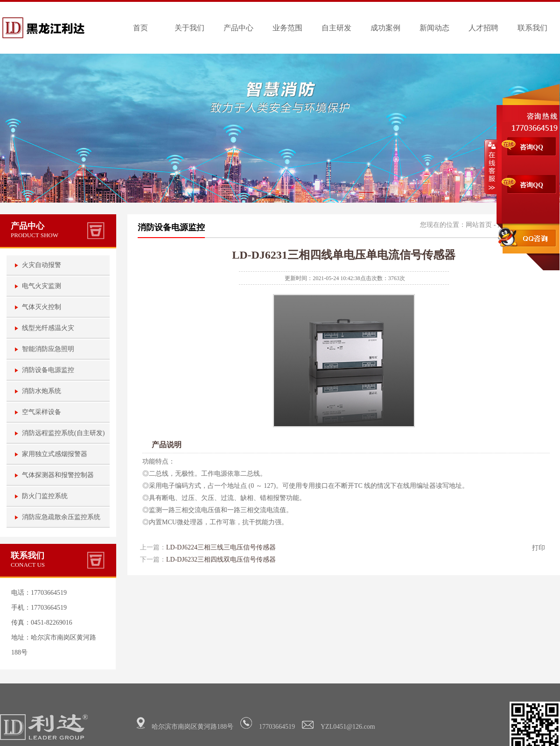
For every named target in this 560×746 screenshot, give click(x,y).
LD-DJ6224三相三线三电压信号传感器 (221, 547)
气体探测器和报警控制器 (58, 475)
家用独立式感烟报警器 (55, 454)
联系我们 (532, 28)
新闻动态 (434, 28)
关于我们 (189, 28)
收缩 (491, 167)
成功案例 (385, 28)
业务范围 (287, 28)
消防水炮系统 (42, 391)
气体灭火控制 (42, 307)
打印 (539, 548)
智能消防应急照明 (48, 349)
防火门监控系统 (45, 496)
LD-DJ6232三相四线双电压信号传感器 (221, 559)
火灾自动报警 (42, 265)
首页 (140, 28)
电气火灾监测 (42, 286)
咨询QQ (532, 147)
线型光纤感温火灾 (48, 328)
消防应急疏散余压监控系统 (61, 517)
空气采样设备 (42, 412)
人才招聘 (483, 28)
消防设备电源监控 (48, 370)
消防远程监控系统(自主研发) (63, 433)
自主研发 (336, 28)
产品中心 (238, 28)
